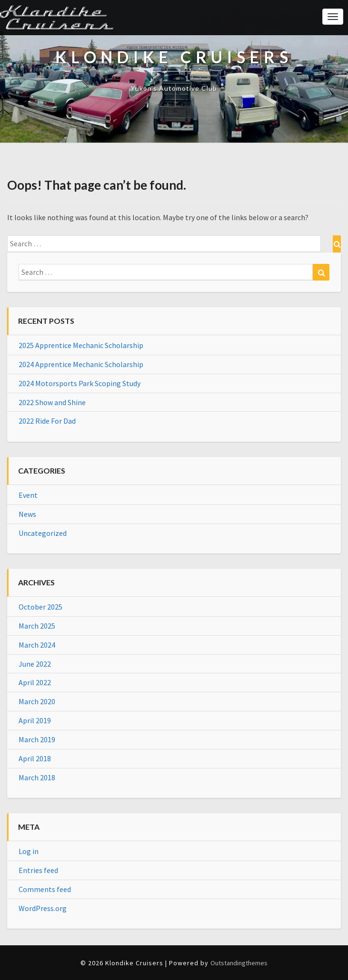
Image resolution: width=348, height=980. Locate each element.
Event (28, 495)
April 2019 (35, 720)
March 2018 (37, 777)
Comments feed (45, 889)
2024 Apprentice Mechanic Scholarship (81, 364)
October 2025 (40, 607)
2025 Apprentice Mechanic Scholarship (81, 345)
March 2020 (37, 701)
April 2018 (35, 758)
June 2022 (35, 664)
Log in (29, 851)
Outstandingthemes (239, 963)
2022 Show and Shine (52, 402)
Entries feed (38, 870)
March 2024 (37, 645)
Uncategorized (43, 533)
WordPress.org (43, 908)
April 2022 (35, 682)
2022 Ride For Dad (47, 421)
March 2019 (37, 739)
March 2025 (37, 626)
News (27, 514)
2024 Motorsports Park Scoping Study (80, 383)
